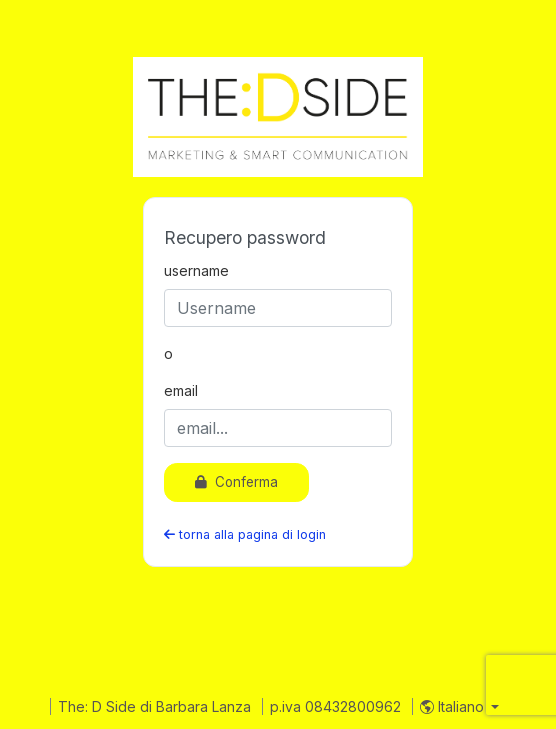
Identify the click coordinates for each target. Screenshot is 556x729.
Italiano (454, 706)
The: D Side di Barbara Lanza (156, 706)
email (181, 390)
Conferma (236, 482)
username (196, 270)
